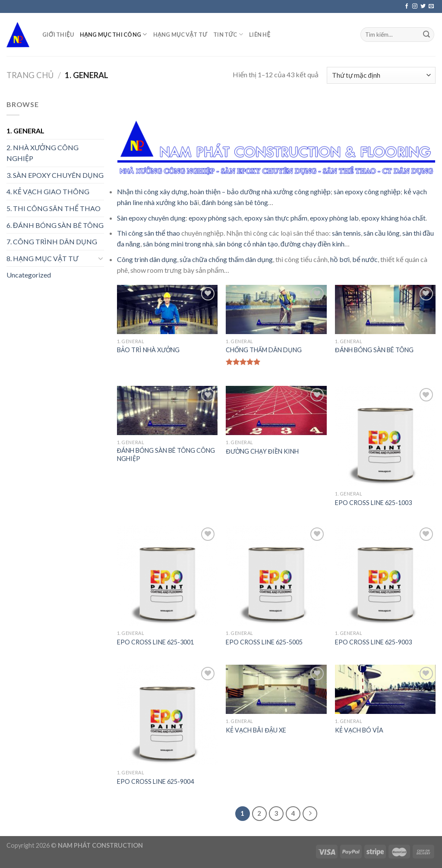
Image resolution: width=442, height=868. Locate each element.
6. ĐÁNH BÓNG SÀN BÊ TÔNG (55, 225)
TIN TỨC (228, 34)
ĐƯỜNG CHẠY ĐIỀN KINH (262, 451)
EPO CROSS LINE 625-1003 (373, 503)
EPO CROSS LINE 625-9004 (155, 781)
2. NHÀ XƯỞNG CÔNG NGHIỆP (43, 153)
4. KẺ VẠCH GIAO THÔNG (48, 191)
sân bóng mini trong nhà (178, 244)
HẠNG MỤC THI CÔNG (114, 34)
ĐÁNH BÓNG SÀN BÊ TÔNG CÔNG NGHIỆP (166, 455)
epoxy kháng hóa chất (393, 218)
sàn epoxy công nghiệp (367, 191)
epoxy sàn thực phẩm (276, 218)
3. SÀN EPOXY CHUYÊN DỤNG (55, 175)
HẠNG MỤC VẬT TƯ (180, 35)
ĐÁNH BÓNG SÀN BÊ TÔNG (374, 350)
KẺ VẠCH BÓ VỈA (359, 730)
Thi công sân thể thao (148, 233)
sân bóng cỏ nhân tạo (247, 244)
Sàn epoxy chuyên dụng (151, 218)
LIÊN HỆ (260, 35)
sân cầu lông (382, 233)
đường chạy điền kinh (313, 244)
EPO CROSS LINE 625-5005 (264, 642)
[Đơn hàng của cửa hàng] (381, 75)
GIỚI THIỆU (58, 35)
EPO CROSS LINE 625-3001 (155, 642)
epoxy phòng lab (334, 218)
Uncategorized (29, 275)
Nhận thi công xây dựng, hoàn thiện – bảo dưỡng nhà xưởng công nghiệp (224, 191)
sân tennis (346, 233)
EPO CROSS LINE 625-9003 (373, 642)
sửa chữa (193, 259)
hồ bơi (340, 259)
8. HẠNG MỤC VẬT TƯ (42, 258)
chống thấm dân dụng (241, 259)
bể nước (365, 259)
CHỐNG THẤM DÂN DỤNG (264, 350)
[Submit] (426, 35)
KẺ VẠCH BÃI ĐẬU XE (256, 730)
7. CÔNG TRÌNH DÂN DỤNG (52, 241)
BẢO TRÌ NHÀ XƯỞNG (148, 350)
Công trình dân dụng (147, 259)
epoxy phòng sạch (215, 218)
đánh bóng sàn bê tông (235, 202)
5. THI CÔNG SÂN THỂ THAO (54, 208)
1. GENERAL (25, 131)
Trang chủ (30, 75)
